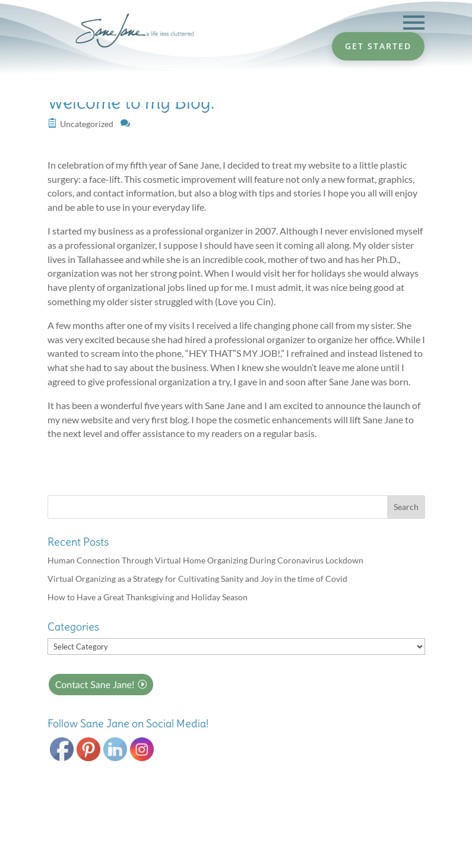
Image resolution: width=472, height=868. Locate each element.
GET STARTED (378, 46)
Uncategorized (87, 124)
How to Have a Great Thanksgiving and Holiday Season (148, 597)
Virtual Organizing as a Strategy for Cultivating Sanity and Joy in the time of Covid (197, 579)
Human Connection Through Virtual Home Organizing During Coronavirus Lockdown (205, 560)
